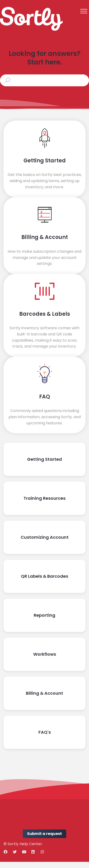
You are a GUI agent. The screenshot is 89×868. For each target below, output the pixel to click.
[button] (84, 11)
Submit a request (44, 834)
